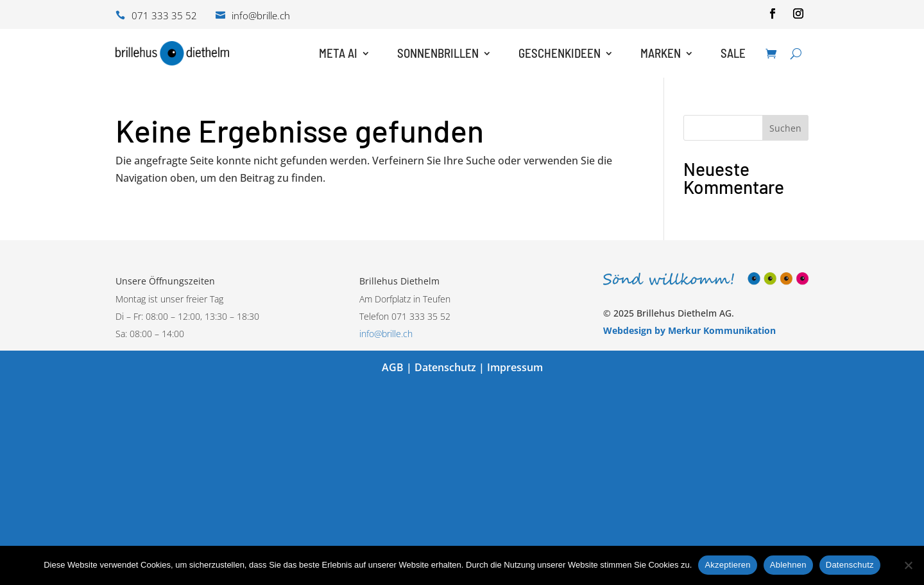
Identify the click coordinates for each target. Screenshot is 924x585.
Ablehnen (788, 565)
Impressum (515, 367)
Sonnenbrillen (438, 53)
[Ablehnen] (908, 565)
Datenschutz (445, 367)
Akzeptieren (727, 565)
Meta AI (338, 53)
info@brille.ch (386, 334)
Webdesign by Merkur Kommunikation (689, 330)
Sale (733, 53)
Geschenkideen (560, 53)
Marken (661, 53)
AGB (393, 367)
